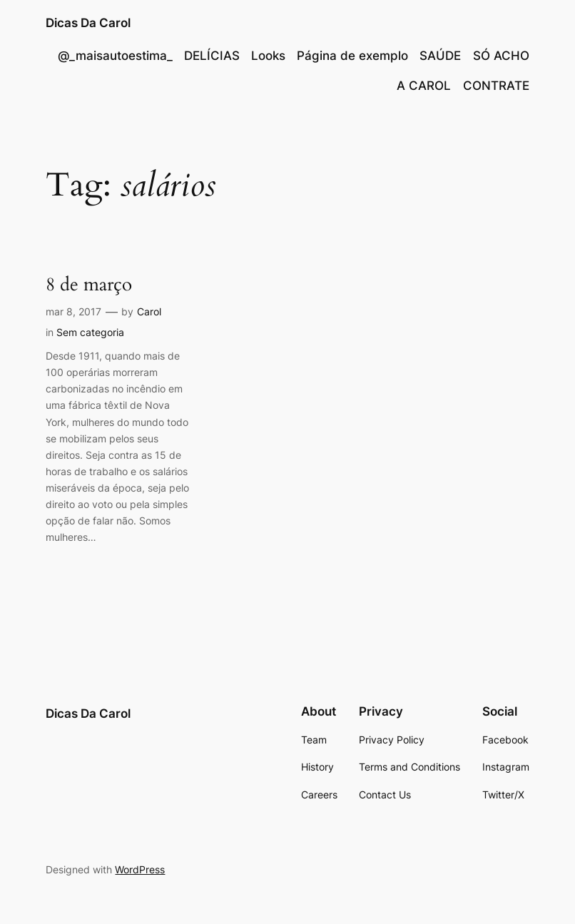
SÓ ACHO (501, 56)
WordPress (140, 869)
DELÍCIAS (212, 56)
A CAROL (424, 86)
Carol (149, 311)
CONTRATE (496, 86)
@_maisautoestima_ (115, 56)
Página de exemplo (352, 56)
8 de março (89, 284)
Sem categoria (90, 332)
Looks (268, 56)
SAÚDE (440, 56)
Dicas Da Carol (88, 23)
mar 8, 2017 (73, 311)
